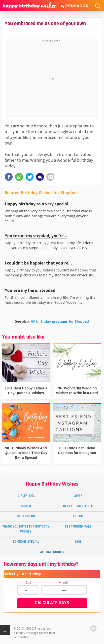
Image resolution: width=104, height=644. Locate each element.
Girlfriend (26, 496)
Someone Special (26, 542)
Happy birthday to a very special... (38, 204)
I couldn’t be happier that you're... (38, 263)
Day (28, 582)
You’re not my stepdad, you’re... (36, 236)
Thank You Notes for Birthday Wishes (26, 529)
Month (64, 582)
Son (78, 542)
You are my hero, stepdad (30, 290)
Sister (26, 506)
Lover (78, 496)
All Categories (52, 552)
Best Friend (26, 516)
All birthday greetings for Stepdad (60, 321)
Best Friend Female (78, 506)
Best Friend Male (78, 527)
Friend (78, 516)
